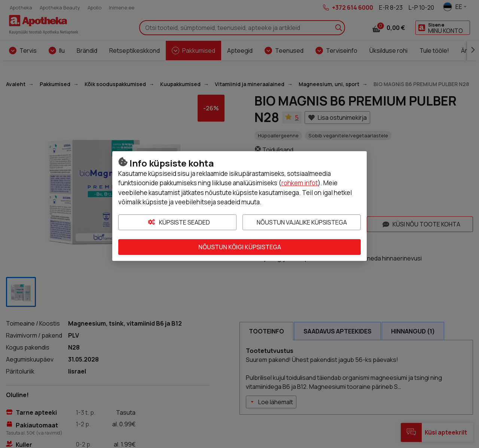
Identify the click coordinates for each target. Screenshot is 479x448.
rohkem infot (300, 183)
